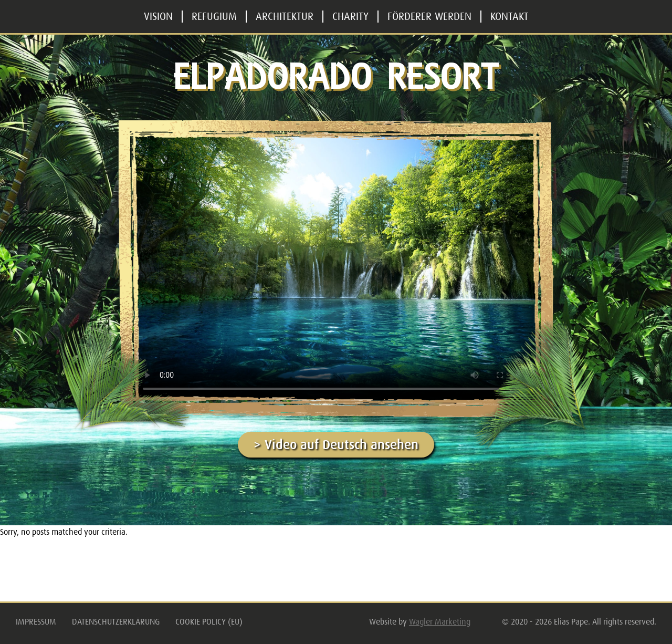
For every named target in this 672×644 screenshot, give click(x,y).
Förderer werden (429, 17)
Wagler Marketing (440, 622)
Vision (158, 17)
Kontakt (510, 17)
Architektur (285, 17)
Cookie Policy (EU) (209, 622)
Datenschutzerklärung (116, 622)
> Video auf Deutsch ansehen (336, 445)
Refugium (214, 17)
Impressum (36, 622)
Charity (350, 17)
